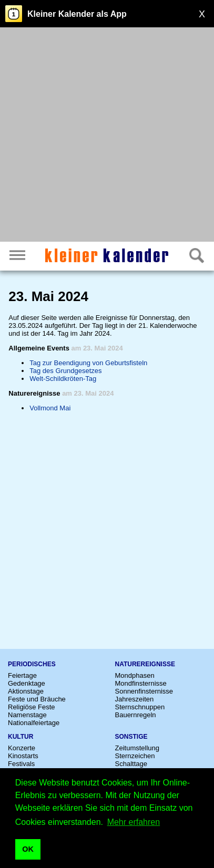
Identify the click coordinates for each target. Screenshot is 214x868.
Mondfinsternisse (141, 683)
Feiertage (22, 675)
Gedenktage (27, 683)
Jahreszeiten (135, 699)
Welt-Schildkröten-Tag (63, 379)
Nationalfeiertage (34, 723)
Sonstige (131, 737)
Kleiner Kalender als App (77, 14)
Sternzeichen (135, 756)
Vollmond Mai (50, 408)
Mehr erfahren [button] (134, 822)
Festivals (21, 764)
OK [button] (28, 849)
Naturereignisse (145, 664)
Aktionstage (26, 691)
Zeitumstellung (137, 748)
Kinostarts (23, 756)
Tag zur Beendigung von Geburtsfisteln (88, 363)
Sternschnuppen (140, 707)
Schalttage (131, 764)
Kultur (21, 737)
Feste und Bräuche (37, 699)
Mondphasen (135, 675)
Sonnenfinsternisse (144, 691)
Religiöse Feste (32, 707)
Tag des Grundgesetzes (65, 371)
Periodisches (32, 664)
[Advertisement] (107, 136)
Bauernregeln (136, 715)
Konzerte (22, 748)
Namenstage (27, 715)
